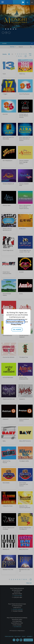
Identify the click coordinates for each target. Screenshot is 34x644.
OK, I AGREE (17, 329)
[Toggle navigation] (2, 2)
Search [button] (27, 3)
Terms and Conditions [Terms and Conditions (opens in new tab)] (15, 322)
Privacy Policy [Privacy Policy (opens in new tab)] (16, 324)
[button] (23, 3)
